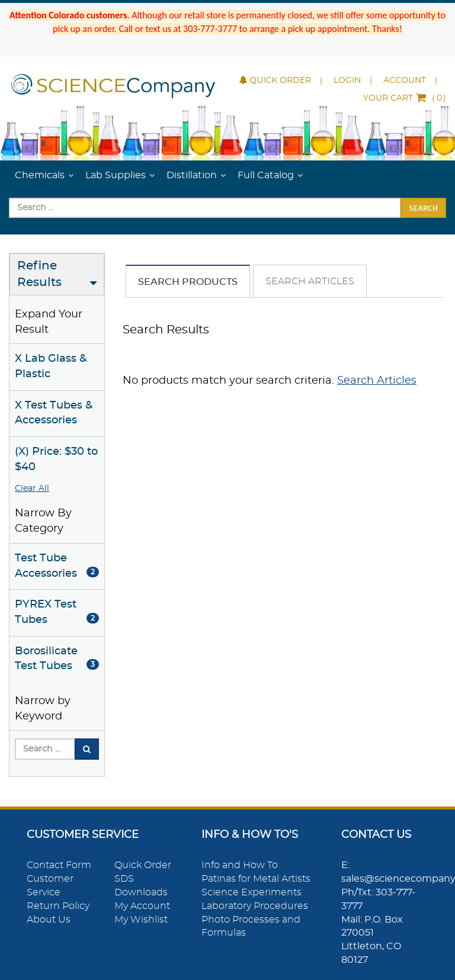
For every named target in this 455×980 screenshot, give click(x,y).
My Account (142, 906)
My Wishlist (141, 920)
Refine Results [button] (39, 274)
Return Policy (58, 906)
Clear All (32, 489)
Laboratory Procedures (255, 906)
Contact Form (59, 865)
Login (347, 81)
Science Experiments (251, 892)
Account (405, 81)
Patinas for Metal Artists (256, 879)
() (405, 98)
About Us (49, 920)
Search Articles (310, 281)
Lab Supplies (116, 175)
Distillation (192, 175)
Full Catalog (266, 175)
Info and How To (240, 865)
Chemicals (40, 175)
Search (423, 208)
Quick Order (275, 81)
